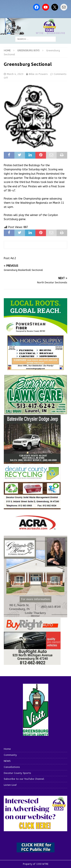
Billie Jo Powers (38, 74)
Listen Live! (10, 785)
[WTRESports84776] (32, 460)
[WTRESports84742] (32, 507)
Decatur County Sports (17, 773)
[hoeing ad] (36, 368)
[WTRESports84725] (32, 663)
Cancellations (12, 767)
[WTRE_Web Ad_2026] (35, 332)
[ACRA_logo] (36, 528)
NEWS (7, 761)
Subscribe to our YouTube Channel (24, 779)
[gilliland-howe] (35, 615)
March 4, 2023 (15, 74)
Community (10, 755)
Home (7, 749)
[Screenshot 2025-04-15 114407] (35, 413)
